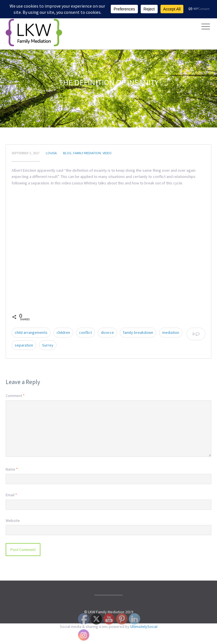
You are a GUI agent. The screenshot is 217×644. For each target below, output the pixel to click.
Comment (15, 396)
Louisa (51, 153)
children (63, 332)
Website (13, 521)
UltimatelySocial (144, 627)
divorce (107, 332)
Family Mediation (87, 153)
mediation (171, 332)
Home (83, 96)
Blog (67, 153)
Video (107, 153)
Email (11, 495)
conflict (85, 332)
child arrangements (31, 332)
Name (12, 469)
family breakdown (138, 332)
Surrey (48, 345)
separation (24, 345)
